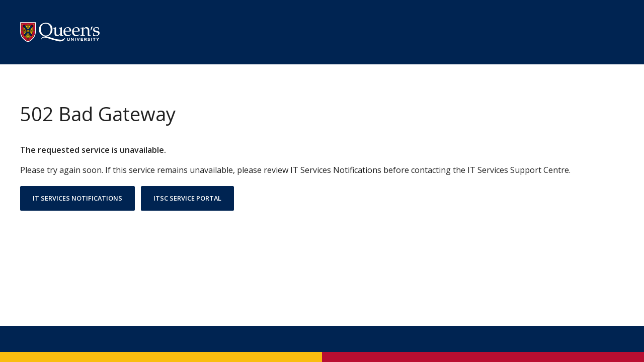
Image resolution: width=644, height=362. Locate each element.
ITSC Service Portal (187, 198)
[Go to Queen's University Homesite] (60, 32)
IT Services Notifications (77, 198)
